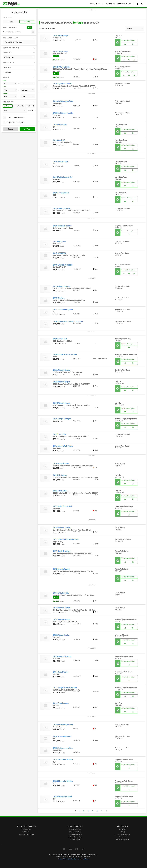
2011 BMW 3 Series (61, 67)
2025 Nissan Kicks (61, 635)
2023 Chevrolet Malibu (63, 760)
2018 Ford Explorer (61, 193)
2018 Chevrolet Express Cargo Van (68, 321)
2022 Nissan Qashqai (62, 797)
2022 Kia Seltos (60, 125)
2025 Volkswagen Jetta (63, 113)
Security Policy (72, 859)
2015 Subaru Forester (62, 226)
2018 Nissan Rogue (61, 569)
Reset (10, 129)
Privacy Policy (62, 859)
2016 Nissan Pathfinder (63, 446)
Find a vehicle (26, 829)
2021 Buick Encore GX (63, 506)
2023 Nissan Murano (62, 656)
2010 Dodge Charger (62, 419)
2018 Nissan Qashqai (62, 736)
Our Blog (122, 832)
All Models (19, 72)
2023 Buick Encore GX (63, 177)
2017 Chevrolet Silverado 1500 (66, 539)
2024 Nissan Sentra (62, 528)
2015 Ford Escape (61, 162)
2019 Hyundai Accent (62, 84)
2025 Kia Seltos (60, 475)
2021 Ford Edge (60, 434)
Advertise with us (75, 829)
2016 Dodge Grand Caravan (65, 354)
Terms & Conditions (83, 859)
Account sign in (75, 840)
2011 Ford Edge (60, 241)
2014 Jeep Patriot (61, 672)
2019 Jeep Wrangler (62, 619)
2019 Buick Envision (62, 551)
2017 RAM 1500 (60, 253)
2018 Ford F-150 (60, 339)
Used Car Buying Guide (26, 834)
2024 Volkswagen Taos (63, 101)
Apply (27, 129)
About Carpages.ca (122, 840)
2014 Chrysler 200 (61, 593)
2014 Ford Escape (61, 36)
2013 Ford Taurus (61, 51)
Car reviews (26, 832)
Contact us (122, 829)
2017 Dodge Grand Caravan (65, 688)
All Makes (19, 68)
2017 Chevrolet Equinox (63, 310)
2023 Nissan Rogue (62, 208)
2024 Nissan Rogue (62, 370)
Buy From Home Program (122, 834)
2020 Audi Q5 (59, 140)
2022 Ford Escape (61, 703)
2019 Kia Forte (59, 298)
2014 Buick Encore (61, 464)
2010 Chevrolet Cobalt (63, 265)
